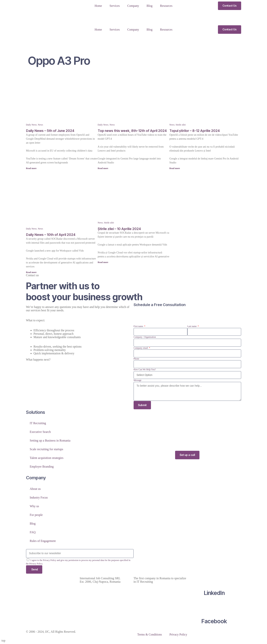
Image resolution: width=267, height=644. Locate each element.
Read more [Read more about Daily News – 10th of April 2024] (31, 272)
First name (139, 326)
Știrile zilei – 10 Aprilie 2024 (119, 229)
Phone (136, 359)
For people (36, 515)
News (40, 125)
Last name (192, 326)
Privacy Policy (178, 635)
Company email (141, 348)
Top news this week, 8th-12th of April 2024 (132, 131)
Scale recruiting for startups (47, 449)
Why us (34, 506)
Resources (166, 6)
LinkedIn (214, 593)
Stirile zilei (181, 125)
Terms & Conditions (150, 635)
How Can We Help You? (145, 369)
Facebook (214, 621)
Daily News (31, 125)
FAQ (33, 532)
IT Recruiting (38, 423)
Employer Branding (42, 467)
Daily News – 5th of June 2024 (50, 131)
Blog (150, 6)
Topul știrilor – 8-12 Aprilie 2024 (195, 131)
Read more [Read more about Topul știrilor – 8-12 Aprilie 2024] (175, 168)
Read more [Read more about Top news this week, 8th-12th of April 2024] (103, 168)
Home (98, 6)
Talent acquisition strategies (47, 458)
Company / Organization (145, 337)
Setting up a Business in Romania (50, 441)
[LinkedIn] (214, 579)
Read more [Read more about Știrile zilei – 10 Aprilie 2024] (103, 262)
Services (115, 6)
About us (35, 489)
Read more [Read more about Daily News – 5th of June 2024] (31, 168)
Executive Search (40, 432)
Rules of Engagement (43, 541)
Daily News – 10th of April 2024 (51, 235)
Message (138, 380)
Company (133, 6)
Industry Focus (39, 497)
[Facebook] (214, 607)
